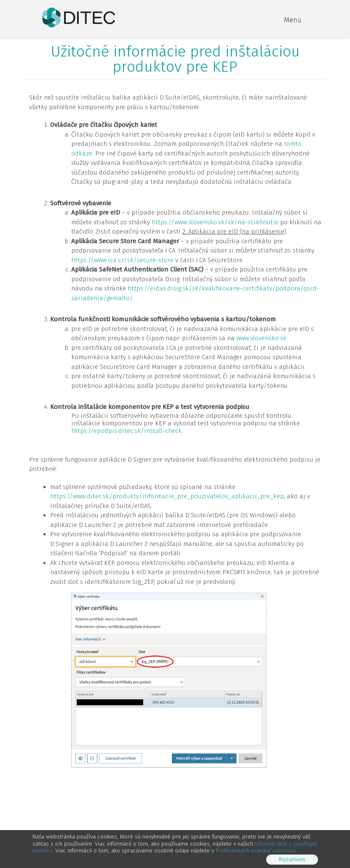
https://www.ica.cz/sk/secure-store (122, 260)
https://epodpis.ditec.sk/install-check (126, 431)
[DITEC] (79, 17)
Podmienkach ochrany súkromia (255, 851)
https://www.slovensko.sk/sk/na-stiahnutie (215, 222)
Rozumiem (292, 859)
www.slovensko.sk (261, 338)
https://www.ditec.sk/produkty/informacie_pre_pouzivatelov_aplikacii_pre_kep (167, 496)
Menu (293, 20)
